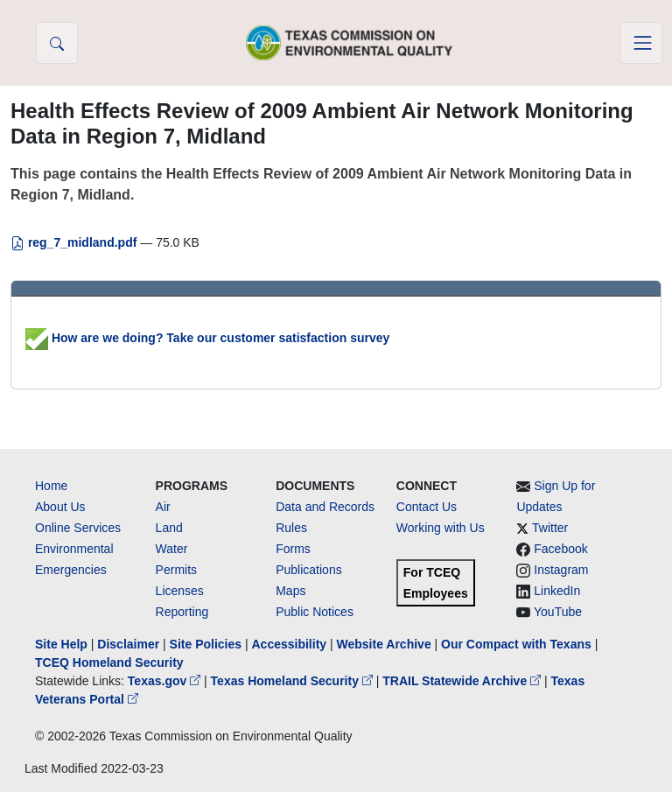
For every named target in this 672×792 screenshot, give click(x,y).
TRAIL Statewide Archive (463, 681)
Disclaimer (128, 644)
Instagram (561, 570)
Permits (176, 570)
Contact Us (427, 507)
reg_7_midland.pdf (75, 242)
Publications (309, 570)
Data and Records (325, 507)
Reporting (182, 612)
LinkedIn (557, 591)
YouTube (558, 612)
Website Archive (384, 644)
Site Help (61, 644)
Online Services (78, 528)
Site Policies (206, 644)
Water (172, 549)
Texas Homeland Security (294, 681)
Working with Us (441, 528)
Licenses (180, 591)
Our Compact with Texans (516, 644)
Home (51, 486)
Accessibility (290, 644)
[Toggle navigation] (641, 43)
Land (169, 528)
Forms (293, 549)
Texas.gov (166, 681)
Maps (290, 591)
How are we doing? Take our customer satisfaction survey (207, 338)
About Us (60, 507)
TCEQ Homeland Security (109, 662)
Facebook (560, 549)
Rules (291, 528)
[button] (57, 43)
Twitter (550, 528)
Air (163, 507)
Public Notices (315, 612)
